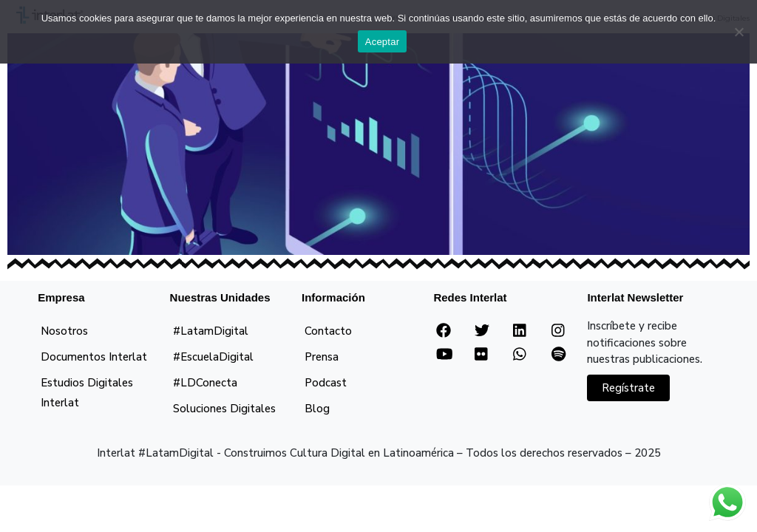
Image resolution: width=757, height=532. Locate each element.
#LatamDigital (211, 331)
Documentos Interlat (94, 357)
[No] (739, 32)
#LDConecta (205, 383)
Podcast (326, 383)
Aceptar (383, 42)
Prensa (322, 357)
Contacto (328, 331)
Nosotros (64, 331)
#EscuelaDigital (213, 357)
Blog (317, 409)
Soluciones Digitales (224, 409)
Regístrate (628, 388)
